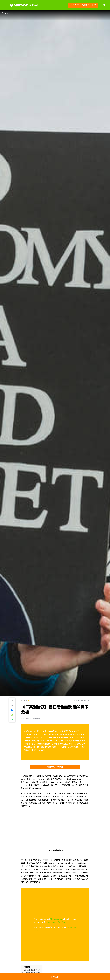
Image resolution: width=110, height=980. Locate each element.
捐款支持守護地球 (55, 767)
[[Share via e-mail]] (12, 706)
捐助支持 (55, 977)
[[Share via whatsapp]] (12, 719)
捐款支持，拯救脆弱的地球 (83, 5)
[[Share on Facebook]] (12, 710)
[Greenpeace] (24, 8)
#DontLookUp (56, 919)
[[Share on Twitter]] (12, 715)
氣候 (29, 700)
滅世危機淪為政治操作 (32, 970)
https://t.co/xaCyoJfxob (56, 922)
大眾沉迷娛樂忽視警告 (32, 973)
